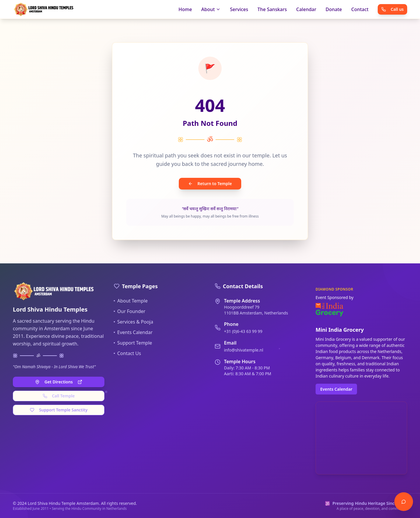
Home (185, 9)
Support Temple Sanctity (59, 410)
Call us (392, 9)
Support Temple (133, 343)
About (211, 9)
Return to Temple (210, 184)
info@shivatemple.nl (244, 350)
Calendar (306, 9)
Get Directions (58, 382)
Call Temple (59, 396)
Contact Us (127, 353)
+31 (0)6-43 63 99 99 (243, 331)
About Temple (131, 301)
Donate (334, 9)
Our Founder (129, 311)
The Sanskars (272, 9)
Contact (360, 9)
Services (239, 9)
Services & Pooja (133, 322)
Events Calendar (133, 332)
